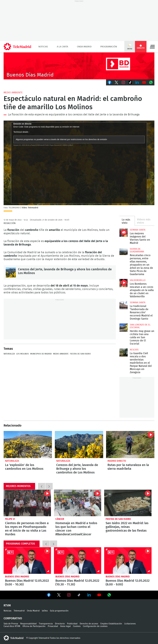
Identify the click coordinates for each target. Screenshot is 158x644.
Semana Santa (138, 230)
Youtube (144, 82)
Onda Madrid (84, 47)
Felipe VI (10, 519)
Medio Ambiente (13, 93)
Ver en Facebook (49, 595)
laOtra (45, 611)
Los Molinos (23, 354)
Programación (109, 47)
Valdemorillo (138, 280)
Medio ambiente (61, 354)
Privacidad (53, 626)
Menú (152, 47)
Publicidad (72, 624)
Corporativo (13, 618)
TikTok (130, 82)
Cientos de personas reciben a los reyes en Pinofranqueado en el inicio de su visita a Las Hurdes (27, 503)
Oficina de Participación (34, 626)
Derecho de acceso (89, 624)
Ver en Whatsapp (109, 595)
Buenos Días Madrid (17, 577)
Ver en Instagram (69, 595)
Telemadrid (19, 611)
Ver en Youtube (99, 595)
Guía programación (59, 611)
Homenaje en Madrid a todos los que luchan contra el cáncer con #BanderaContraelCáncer (78, 503)
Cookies (77, 626)
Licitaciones (130, 624)
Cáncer (60, 519)
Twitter (116, 82)
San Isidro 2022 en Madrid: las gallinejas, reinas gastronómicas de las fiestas (128, 503)
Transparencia (46, 624)
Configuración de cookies (95, 626)
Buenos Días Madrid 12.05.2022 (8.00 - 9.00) (128, 561)
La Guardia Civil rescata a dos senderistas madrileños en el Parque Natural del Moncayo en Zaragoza (124, 353)
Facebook (110, 82)
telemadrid (14, 638)
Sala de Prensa (11, 624)
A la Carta (62, 47)
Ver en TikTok (79, 595)
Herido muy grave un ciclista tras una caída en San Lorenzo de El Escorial (124, 328)
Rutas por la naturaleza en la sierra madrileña (130, 445)
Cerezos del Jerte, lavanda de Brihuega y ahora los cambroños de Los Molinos (11, 272)
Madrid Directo (117, 461)
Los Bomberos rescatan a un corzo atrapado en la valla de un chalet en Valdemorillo (124, 283)
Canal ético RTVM (12, 626)
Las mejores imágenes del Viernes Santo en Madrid (124, 233)
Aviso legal (65, 626)
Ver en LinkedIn (89, 595)
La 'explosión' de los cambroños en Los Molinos (28, 445)
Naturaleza (9, 354)
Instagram (123, 82)
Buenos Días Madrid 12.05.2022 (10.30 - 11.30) (78, 561)
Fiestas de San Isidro (80, 354)
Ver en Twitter (59, 595)
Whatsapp (151, 82)
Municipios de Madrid (41, 354)
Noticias (43, 47)
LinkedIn (137, 82)
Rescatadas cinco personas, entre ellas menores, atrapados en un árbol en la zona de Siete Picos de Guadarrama (124, 252)
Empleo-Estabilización (111, 624)
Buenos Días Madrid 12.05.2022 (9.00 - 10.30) (27, 561)
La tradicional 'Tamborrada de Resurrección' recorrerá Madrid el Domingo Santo (124, 305)
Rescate (134, 350)
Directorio (60, 624)
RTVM (7, 606)
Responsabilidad (28, 624)
